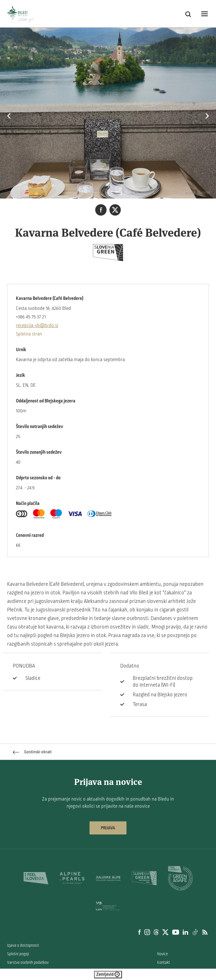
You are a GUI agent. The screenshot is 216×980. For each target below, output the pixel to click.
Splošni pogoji (18, 954)
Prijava (108, 828)
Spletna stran (29, 334)
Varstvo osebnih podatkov (28, 962)
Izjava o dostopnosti (23, 945)
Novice (163, 954)
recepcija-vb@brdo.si (37, 326)
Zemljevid (108, 975)
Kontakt (164, 962)
